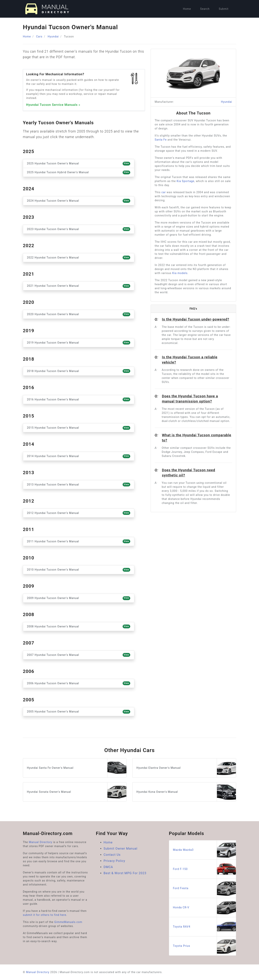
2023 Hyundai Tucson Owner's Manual (79, 229)
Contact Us (112, 855)
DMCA (108, 867)
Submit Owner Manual (120, 849)
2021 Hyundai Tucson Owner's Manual (79, 286)
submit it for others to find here (45, 915)
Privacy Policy (114, 861)
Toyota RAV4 (204, 927)
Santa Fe (161, 140)
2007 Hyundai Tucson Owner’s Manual (79, 655)
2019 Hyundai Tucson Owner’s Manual (79, 343)
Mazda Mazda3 (204, 850)
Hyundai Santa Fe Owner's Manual (77, 768)
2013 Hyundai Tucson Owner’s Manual (79, 485)
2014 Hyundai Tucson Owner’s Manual (79, 456)
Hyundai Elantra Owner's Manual (186, 768)
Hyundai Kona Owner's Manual (186, 792)
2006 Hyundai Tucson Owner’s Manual (79, 683)
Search (205, 9)
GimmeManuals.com (68, 922)
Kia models (180, 273)
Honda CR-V (204, 908)
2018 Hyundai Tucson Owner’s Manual (79, 371)
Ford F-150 (204, 869)
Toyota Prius (204, 946)
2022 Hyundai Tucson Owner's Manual (79, 258)
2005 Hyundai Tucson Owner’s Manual (79, 712)
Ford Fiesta (204, 888)
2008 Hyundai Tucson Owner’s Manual (79, 626)
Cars (39, 36)
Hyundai (53, 36)
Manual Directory (41, 842)
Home (187, 9)
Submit (224, 9)
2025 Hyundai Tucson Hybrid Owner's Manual (79, 172)
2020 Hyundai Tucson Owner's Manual (79, 314)
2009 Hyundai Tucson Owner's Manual (79, 598)
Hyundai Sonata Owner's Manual (77, 792)
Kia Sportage (185, 181)
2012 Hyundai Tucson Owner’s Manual (79, 513)
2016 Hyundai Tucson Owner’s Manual (79, 399)
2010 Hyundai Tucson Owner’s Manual (79, 570)
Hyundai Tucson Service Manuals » (53, 105)
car (164, 192)
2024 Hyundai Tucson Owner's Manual (79, 201)
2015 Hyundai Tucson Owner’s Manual (79, 428)
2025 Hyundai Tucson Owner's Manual (79, 164)
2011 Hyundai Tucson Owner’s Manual (79, 541)
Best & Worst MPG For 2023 (125, 873)
